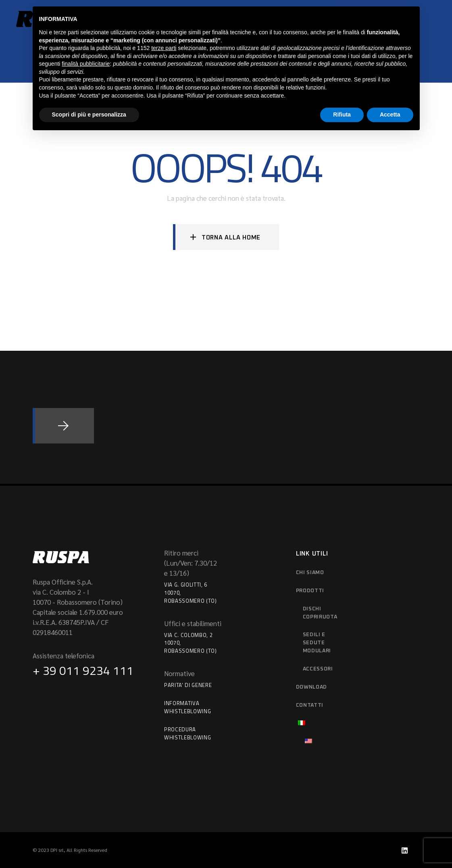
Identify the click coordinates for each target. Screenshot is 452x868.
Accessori (318, 669)
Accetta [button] (390, 846)
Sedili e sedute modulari (317, 643)
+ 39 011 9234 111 (83, 670)
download (311, 687)
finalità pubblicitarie (86, 795)
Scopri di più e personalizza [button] (89, 846)
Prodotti (310, 591)
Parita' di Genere (188, 685)
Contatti (310, 705)
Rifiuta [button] (342, 846)
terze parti (164, 779)
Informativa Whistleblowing (187, 707)
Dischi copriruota (320, 613)
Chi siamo (310, 573)
